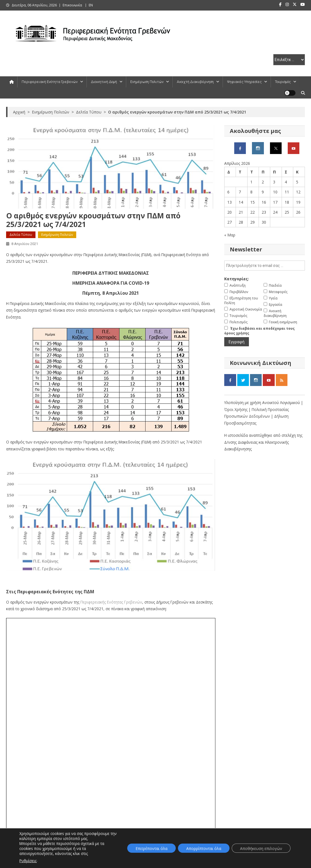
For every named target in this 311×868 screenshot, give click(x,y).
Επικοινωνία (72, 5)
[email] (265, 266)
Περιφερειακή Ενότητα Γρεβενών (50, 82)
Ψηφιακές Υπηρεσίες (244, 82)
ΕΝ (91, 5)
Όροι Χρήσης (236, 409)
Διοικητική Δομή (104, 82)
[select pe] (289, 60)
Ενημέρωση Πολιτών (147, 82)
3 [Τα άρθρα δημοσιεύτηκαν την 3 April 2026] (274, 182)
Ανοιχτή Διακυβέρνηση (195, 82)
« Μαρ (230, 235)
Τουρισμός (283, 82)
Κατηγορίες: (237, 279)
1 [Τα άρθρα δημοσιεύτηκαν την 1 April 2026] (251, 182)
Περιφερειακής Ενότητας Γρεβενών (111, 602)
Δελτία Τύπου (21, 235)
